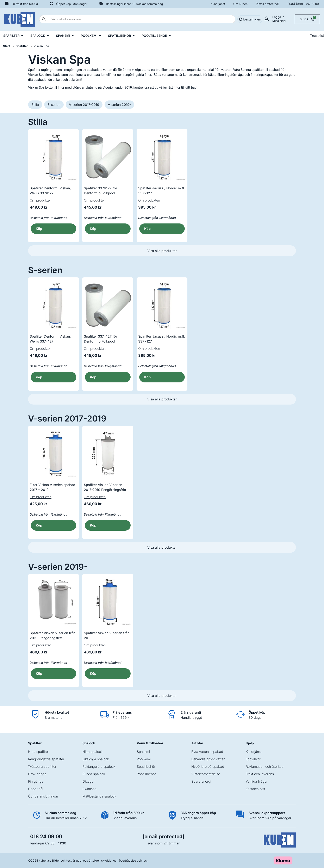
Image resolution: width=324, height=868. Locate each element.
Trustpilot (317, 36)
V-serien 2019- (119, 105)
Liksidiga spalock (96, 759)
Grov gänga (37, 774)
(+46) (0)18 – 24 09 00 (303, 4)
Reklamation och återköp (265, 767)
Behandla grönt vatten (208, 759)
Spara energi (201, 781)
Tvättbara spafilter (42, 767)
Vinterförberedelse (206, 774)
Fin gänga (36, 781)
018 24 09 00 (46, 836)
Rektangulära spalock (99, 767)
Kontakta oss (255, 789)
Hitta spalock (92, 752)
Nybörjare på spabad (208, 767)
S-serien (54, 105)
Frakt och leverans (260, 774)
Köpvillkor (253, 759)
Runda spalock (94, 774)
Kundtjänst (218, 4)
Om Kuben (240, 4)
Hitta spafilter (39, 752)
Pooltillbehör (146, 774)
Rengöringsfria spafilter (46, 759)
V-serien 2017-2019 (84, 105)
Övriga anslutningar (43, 796)
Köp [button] (39, 229)
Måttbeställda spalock (99, 796)
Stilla (35, 105)
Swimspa (89, 789)
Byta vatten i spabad (207, 752)
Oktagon (89, 781)
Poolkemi (144, 759)
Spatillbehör (146, 767)
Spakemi (143, 752)
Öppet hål (36, 789)
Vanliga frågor (257, 781)
